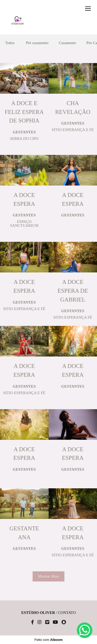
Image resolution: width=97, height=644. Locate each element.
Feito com (48, 640)
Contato (67, 613)
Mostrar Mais (48, 576)
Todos (10, 43)
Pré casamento (37, 43)
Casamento (67, 43)
